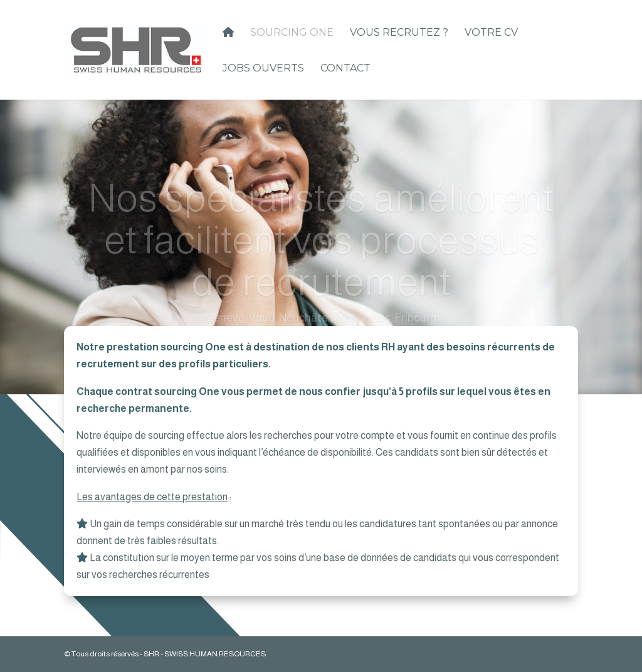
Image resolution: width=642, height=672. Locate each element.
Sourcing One (292, 33)
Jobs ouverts (263, 69)
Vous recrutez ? (399, 33)
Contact (345, 69)
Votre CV (491, 33)
